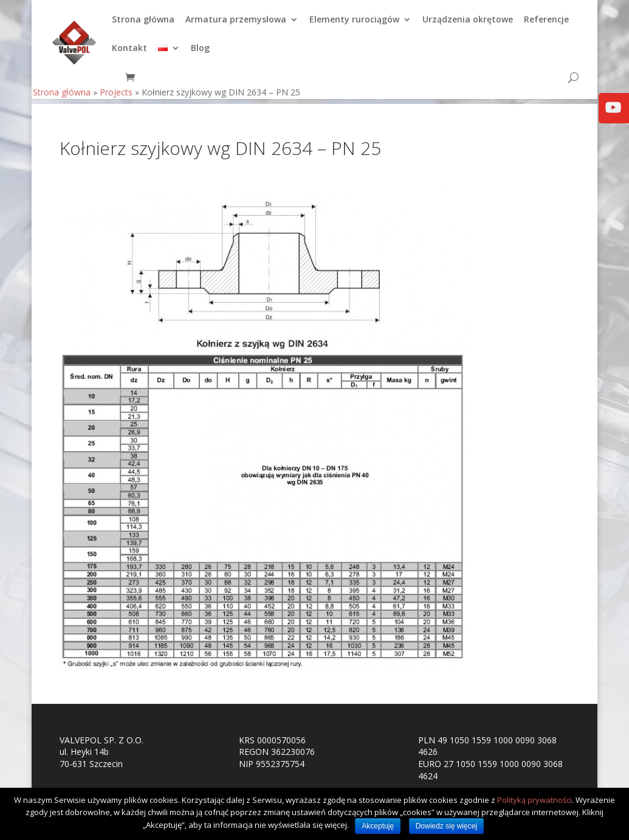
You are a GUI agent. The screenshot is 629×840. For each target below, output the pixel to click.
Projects (116, 97)
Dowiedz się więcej (446, 826)
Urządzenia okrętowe (468, 25)
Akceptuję (378, 826)
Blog (200, 53)
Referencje (546, 25)
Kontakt (129, 53)
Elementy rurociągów (354, 25)
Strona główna (143, 25)
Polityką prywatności (534, 800)
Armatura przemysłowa (236, 25)
